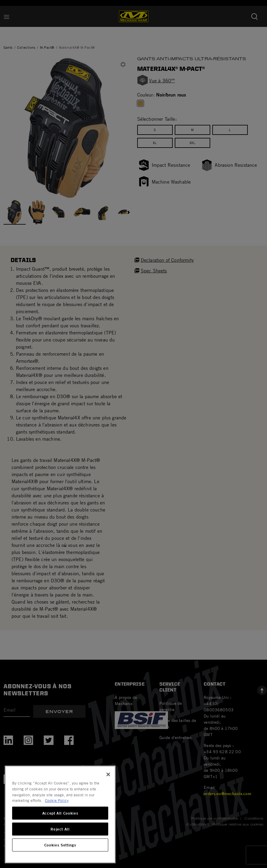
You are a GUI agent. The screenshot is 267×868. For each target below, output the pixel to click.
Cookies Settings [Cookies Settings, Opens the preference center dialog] (60, 845)
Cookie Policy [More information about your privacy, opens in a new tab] (57, 800)
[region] (60, 814)
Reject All (60, 829)
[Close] (108, 774)
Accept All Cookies (60, 813)
